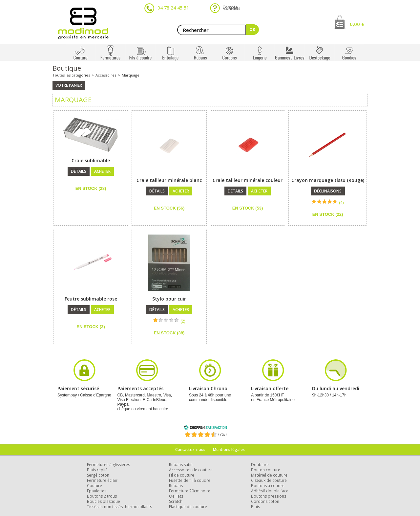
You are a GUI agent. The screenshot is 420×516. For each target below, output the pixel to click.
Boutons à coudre (268, 486)
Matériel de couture (269, 475)
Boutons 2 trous (102, 496)
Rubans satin (181, 465)
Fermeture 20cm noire (190, 491)
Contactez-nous (190, 449)
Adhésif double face (270, 491)
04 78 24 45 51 (173, 8)
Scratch (176, 501)
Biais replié (97, 470)
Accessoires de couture (191, 470)
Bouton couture (266, 470)
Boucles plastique (104, 501)
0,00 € (357, 24)
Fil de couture (182, 475)
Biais (255, 507)
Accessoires (106, 75)
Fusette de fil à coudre (190, 480)
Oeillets (176, 496)
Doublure (260, 465)
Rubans (176, 486)
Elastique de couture (188, 507)
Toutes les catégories (71, 75)
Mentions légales (229, 449)
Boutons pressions (269, 496)
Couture (94, 486)
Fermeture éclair (102, 480)
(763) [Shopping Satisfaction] (222, 434)
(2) (183, 321)
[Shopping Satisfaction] (205, 428)
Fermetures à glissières (108, 465)
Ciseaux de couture (269, 480)
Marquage (131, 75)
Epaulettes (97, 491)
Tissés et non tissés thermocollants (119, 507)
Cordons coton (265, 501)
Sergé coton (98, 475)
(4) (341, 203)
